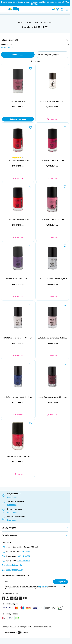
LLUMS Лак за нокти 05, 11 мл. (18, 161)
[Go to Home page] (13, 9)
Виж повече (12, 497)
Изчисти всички (7, 48)
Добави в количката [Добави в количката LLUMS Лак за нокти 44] (18, 119)
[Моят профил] (62, 9)
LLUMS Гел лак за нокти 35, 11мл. (18, 456)
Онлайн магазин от (15, 632)
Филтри (18, 55)
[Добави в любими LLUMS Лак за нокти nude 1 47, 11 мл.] (31, 305)
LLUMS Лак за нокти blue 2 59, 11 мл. (18, 397)
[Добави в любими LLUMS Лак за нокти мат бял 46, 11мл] (65, 246)
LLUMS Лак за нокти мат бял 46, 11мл (52, 279)
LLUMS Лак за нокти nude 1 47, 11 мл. (18, 338)
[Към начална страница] (20, 23)
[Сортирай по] (53, 55)
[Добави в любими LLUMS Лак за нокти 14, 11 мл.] (65, 187)
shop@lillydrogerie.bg (14, 565)
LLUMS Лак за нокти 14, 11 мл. (52, 220)
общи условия (43, 586)
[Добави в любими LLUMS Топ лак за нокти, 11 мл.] (65, 68)
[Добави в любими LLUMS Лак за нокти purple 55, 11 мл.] (65, 364)
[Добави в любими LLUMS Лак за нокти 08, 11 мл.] (31, 187)
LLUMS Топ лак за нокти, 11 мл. (52, 101)
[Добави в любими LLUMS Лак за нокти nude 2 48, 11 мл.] (65, 305)
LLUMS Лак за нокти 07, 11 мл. (52, 161)
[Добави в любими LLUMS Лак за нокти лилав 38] (31, 246)
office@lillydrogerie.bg (15, 570)
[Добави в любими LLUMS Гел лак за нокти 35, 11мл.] (31, 423)
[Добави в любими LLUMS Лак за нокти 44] (31, 68)
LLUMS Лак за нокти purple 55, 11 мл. (52, 397)
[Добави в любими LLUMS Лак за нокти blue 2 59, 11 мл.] (31, 364)
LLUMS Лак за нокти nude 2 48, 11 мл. (52, 338)
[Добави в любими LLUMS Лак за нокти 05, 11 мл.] (31, 127)
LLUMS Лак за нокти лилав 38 (18, 279)
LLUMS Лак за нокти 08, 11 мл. (18, 220)
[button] (35, 40)
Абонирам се (61, 582)
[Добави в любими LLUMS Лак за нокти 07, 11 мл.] (65, 127)
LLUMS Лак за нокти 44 (18, 101)
